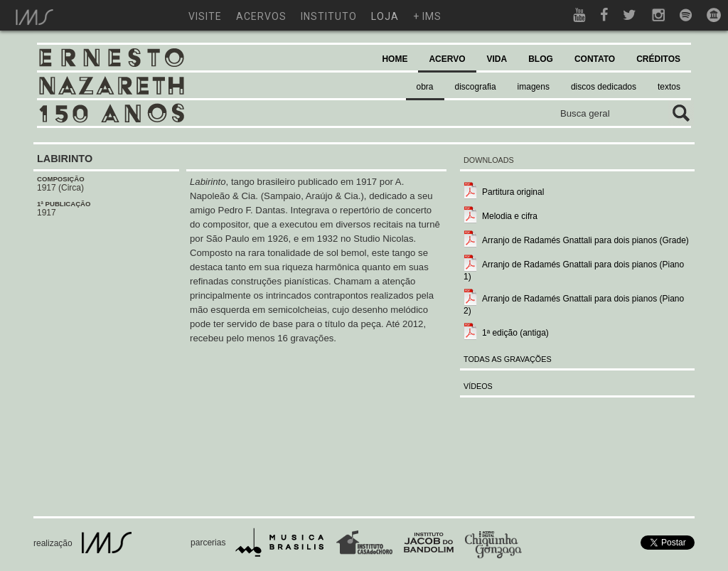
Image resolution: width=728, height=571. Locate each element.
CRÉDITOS (658, 59)
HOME (395, 59)
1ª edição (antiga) (515, 333)
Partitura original (513, 192)
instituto (329, 16)
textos (669, 87)
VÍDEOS (478, 386)
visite (205, 16)
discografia (476, 87)
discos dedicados (604, 87)
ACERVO (447, 59)
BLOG (541, 59)
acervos (261, 16)
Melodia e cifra (510, 216)
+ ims (427, 16)
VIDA (497, 59)
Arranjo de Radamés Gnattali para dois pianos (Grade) (585, 240)
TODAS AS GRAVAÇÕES (508, 359)
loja (385, 16)
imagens (534, 87)
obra (425, 87)
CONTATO (595, 59)
